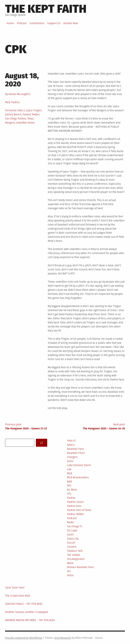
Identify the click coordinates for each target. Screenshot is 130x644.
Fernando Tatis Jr (15, 110)
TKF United (73, 555)
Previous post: (35, 427)
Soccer (71, 543)
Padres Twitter (31, 114)
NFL (69, 486)
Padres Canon (75, 502)
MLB (8, 102)
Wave (70, 563)
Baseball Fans (75, 449)
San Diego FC (75, 526)
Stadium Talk (75, 551)
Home (10, 23)
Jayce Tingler (34, 110)
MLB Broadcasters (78, 477)
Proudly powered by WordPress (24, 638)
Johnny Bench (13, 114)
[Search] (42, 443)
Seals (70, 534)
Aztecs (71, 445)
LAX (69, 469)
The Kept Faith (46, 9)
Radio (70, 522)
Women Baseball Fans (80, 567)
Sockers (72, 547)
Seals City (73, 539)
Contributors (37, 23)
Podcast (22, 23)
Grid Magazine (63, 638)
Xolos (70, 575)
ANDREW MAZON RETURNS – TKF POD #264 (30, 620)
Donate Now (71, 23)
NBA (70, 481)
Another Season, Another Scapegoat (27, 612)
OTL (69, 494)
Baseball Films (76, 453)
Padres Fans (74, 506)
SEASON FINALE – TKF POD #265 (24, 604)
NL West (72, 490)
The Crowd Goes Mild (18, 596)
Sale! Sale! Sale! (15, 588)
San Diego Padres (16, 119)
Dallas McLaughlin (19, 94)
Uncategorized (76, 559)
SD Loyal (72, 530)
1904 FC (72, 441)
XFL (69, 571)
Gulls (70, 461)
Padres (15, 102)
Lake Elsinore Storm (79, 465)
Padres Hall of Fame (79, 510)
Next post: (95, 427)
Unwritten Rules (25, 123)
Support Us (54, 23)
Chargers (72, 457)
